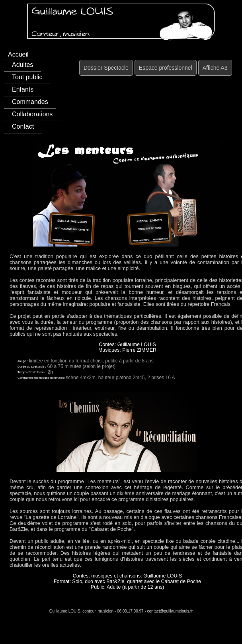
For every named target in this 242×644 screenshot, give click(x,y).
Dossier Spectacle (106, 68)
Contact (23, 126)
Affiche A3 (215, 68)
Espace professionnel (166, 68)
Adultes (22, 65)
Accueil (18, 54)
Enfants (23, 89)
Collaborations (32, 114)
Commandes (30, 102)
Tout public (27, 77)
